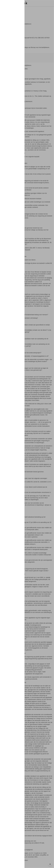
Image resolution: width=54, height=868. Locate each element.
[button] (27, 434)
